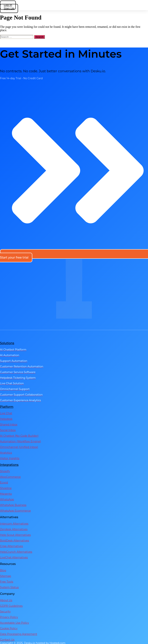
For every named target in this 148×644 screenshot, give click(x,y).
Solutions (7, 343)
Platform (7, 407)
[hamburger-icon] (144, 6)
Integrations (9, 465)
